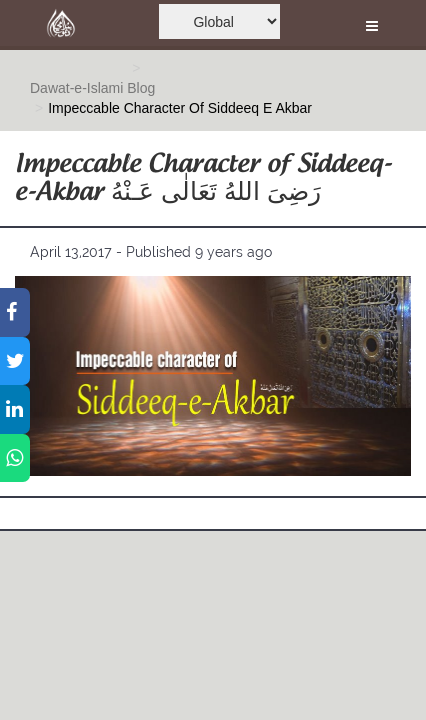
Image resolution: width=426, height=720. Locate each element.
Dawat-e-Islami (76, 88)
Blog (141, 88)
